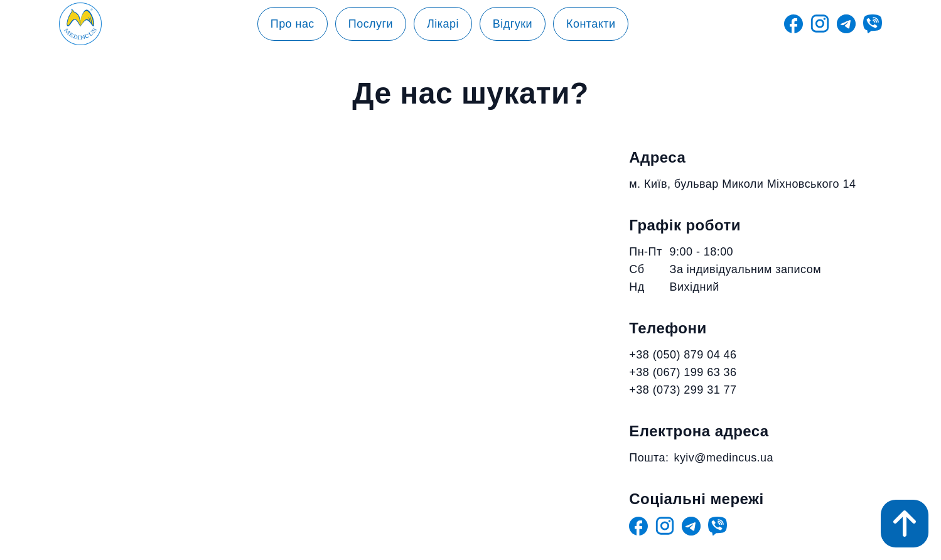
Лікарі (443, 24)
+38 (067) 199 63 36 (683, 372)
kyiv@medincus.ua (723, 458)
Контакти (591, 24)
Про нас (293, 24)
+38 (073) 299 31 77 (683, 390)
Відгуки (513, 24)
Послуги (371, 24)
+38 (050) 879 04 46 (683, 355)
